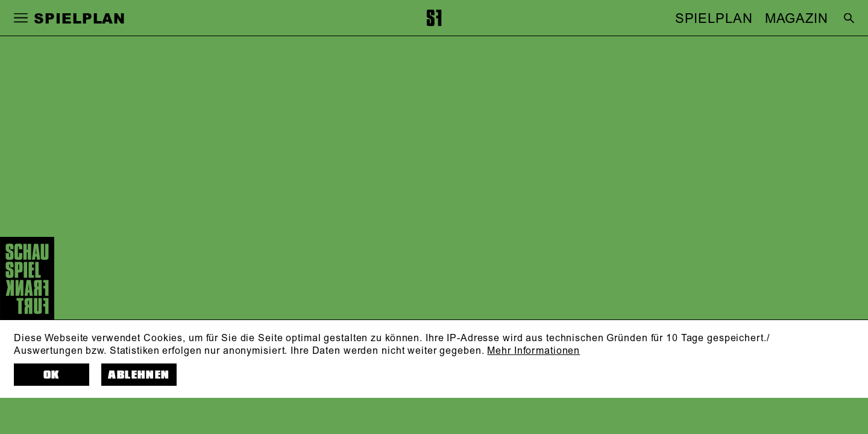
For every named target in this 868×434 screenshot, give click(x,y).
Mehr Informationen (533, 351)
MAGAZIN (797, 18)
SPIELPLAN (714, 18)
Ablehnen (139, 375)
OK (52, 375)
